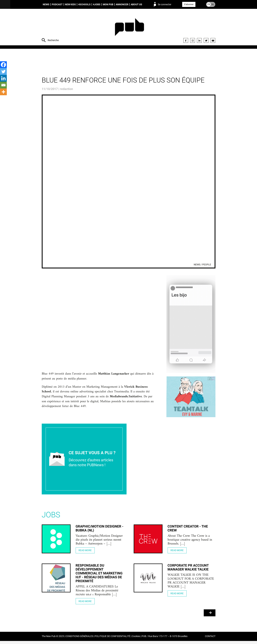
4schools (84, 4)
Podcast (57, 4)
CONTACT (210, 640)
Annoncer (122, 4)
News (46, 4)
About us (136, 4)
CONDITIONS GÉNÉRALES (79, 640)
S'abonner (189, 4)
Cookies (136, 640)
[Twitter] (3, 71)
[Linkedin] (3, 78)
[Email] (3, 85)
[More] (3, 92)
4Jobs (97, 4)
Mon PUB (108, 4)
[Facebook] (3, 65)
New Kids (70, 4)
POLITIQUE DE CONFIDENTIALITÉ (112, 640)
